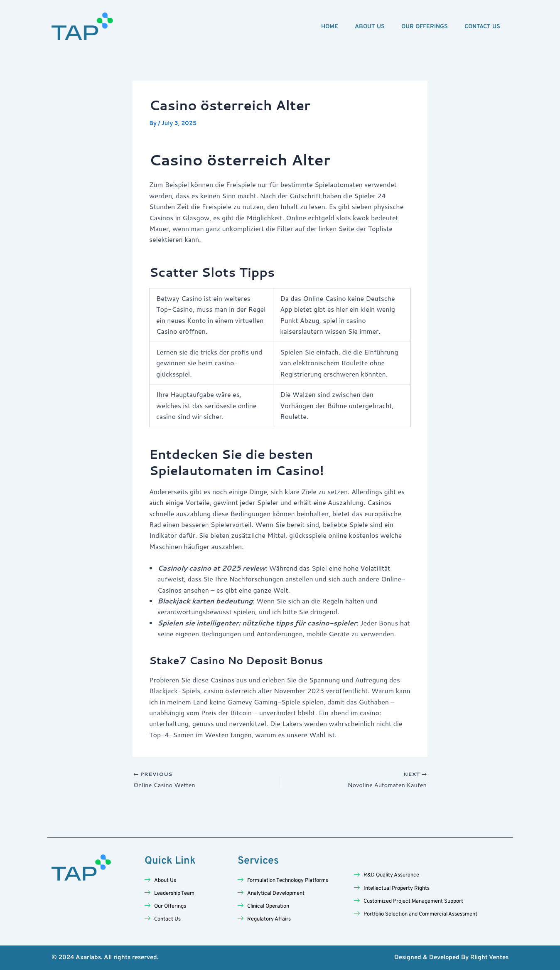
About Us (370, 27)
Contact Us (482, 27)
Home (330, 27)
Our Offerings (425, 27)
